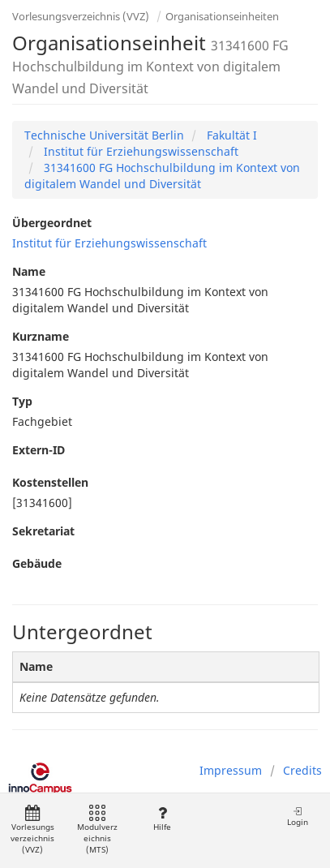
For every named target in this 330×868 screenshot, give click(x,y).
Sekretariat (43, 531)
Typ (22, 401)
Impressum (231, 770)
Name (29, 271)
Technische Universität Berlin (104, 135)
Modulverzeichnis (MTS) (97, 830)
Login (298, 816)
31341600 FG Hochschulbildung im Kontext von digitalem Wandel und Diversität (162, 176)
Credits (302, 770)
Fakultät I (230, 135)
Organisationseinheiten (222, 16)
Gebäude (37, 563)
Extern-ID (39, 450)
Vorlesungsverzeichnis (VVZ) (81, 16)
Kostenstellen (50, 482)
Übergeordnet (52, 223)
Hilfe (162, 819)
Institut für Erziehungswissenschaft (139, 151)
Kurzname (41, 336)
